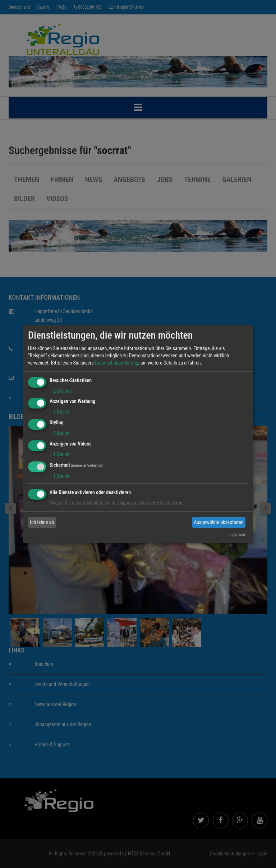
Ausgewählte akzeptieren (218, 522)
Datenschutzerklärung (117, 363)
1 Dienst (59, 412)
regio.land (237, 535)
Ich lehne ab (42, 522)
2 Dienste (61, 391)
